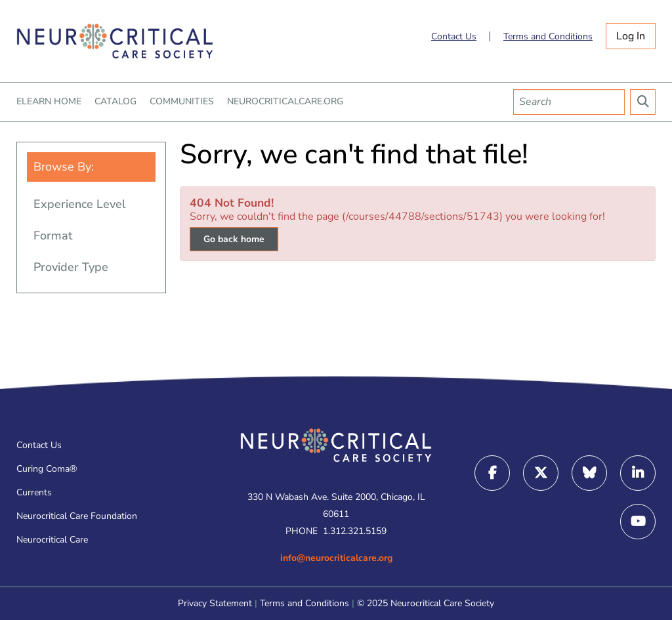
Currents (34, 492)
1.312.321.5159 (355, 531)
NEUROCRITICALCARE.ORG (285, 102)
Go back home (234, 239)
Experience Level (79, 204)
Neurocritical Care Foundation (77, 516)
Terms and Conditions (548, 36)
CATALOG (115, 102)
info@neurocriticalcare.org (336, 558)
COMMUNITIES (182, 102)
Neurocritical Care (52, 540)
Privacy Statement (215, 603)
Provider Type (71, 267)
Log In (631, 36)
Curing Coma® (47, 469)
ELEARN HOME (49, 102)
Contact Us (454, 36)
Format (53, 236)
